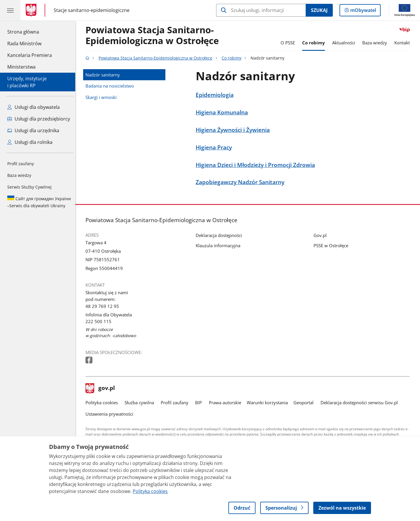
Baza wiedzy (19, 175)
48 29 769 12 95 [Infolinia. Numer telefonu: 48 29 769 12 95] (104, 306)
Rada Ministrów (24, 43)
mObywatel (363, 11)
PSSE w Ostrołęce (332, 245)
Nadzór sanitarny (104, 75)
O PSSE (289, 43)
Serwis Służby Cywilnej (29, 187)
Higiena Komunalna (223, 112)
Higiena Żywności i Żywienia (234, 130)
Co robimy (315, 43)
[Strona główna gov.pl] (32, 10)
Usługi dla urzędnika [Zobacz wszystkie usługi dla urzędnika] (33, 130)
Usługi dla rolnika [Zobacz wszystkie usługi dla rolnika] (30, 142)
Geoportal (305, 402)
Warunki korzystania (269, 402)
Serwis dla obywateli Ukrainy (39, 202)
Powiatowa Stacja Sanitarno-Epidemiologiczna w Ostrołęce (154, 36)
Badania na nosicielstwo (111, 86)
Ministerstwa (21, 67)
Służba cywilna (141, 402)
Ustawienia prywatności (111, 414)
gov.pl (102, 388)
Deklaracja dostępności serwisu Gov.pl (361, 402)
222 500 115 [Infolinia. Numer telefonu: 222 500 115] (100, 321)
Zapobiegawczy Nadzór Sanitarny (242, 182)
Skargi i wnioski (103, 97)
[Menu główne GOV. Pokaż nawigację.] (10, 10)
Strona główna (30, 32)
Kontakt (404, 43)
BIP (200, 402)
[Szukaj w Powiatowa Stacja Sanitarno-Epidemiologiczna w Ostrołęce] (261, 10)
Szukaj (319, 10)
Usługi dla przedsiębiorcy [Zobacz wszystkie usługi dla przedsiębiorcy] (39, 119)
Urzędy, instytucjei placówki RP (27, 82)
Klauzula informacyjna (219, 245)
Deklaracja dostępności (220, 235)
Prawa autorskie (226, 402)
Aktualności (345, 43)
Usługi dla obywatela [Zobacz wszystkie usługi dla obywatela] (34, 107)
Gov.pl (322, 235)
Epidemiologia (216, 95)
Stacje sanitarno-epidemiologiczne (92, 10)
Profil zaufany (21, 164)
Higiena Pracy (215, 147)
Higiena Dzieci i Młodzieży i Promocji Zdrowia (257, 165)
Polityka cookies (103, 402)
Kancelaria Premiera (30, 55)
